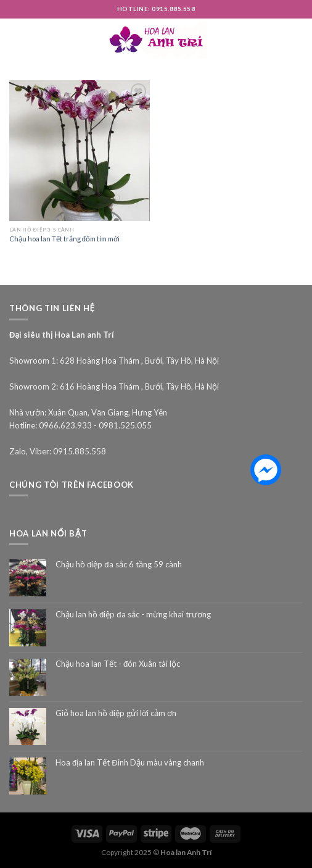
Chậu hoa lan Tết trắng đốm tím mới (64, 239)
